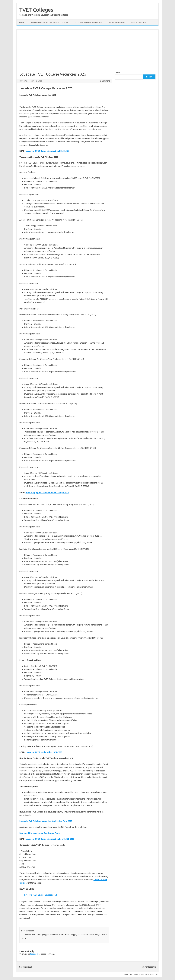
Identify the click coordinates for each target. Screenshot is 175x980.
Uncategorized (34, 902)
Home (22, 22)
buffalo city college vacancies (57, 902)
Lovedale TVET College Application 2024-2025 (47, 151)
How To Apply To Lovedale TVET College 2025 (86, 935)
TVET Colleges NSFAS (116, 22)
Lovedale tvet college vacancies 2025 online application (71, 908)
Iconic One (128, 974)
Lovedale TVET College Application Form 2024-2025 (50, 839)
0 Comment (105, 81)
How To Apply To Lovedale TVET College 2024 (47, 493)
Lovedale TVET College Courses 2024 (41, 895)
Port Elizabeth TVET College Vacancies (61, 915)
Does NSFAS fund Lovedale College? (85, 902)
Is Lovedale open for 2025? (76, 905)
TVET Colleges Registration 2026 (88, 22)
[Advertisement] (87, 49)
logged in (34, 954)
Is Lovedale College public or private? (49, 905)
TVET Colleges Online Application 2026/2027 (49, 22)
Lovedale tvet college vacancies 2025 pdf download (63, 911)
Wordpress (154, 974)
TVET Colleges (36, 10)
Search (118, 73)
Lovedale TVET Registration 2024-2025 (44, 752)
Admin (25, 81)
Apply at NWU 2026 (138, 22)
